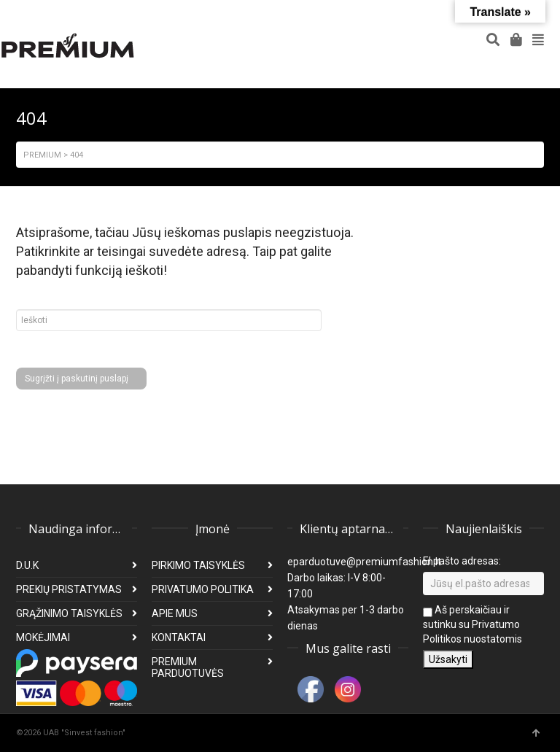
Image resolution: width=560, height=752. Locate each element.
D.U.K (27, 565)
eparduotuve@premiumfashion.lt (364, 562)
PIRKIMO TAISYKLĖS (198, 565)
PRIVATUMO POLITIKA (203, 589)
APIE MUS (175, 613)
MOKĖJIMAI (43, 637)
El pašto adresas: (462, 561)
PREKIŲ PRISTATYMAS (69, 589)
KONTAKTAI (179, 637)
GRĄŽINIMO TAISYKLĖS (69, 613)
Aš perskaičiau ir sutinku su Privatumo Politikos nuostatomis (472, 624)
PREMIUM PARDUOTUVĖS (188, 667)
